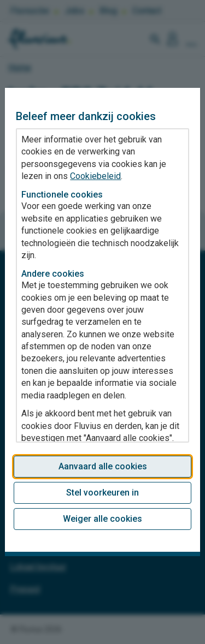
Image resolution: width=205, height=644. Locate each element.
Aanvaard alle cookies (103, 466)
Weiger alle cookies (102, 519)
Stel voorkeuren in (102, 493)
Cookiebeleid (95, 176)
